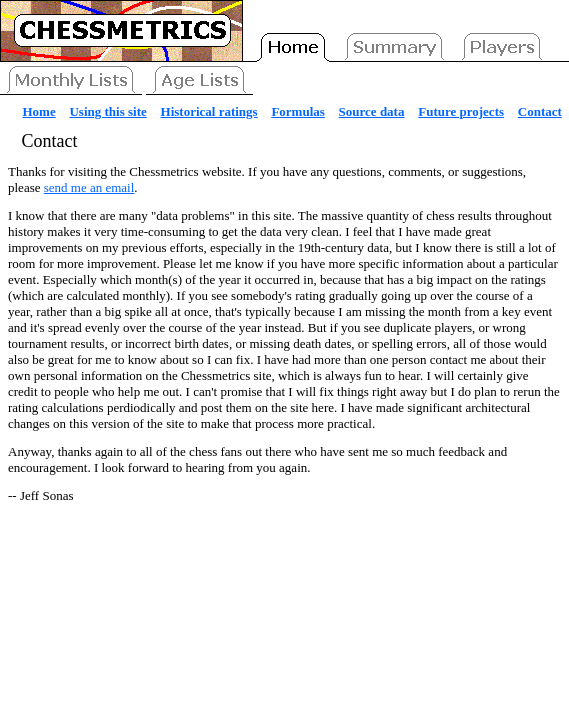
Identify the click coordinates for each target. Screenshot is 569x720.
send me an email (89, 187)
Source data (372, 111)
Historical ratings (209, 111)
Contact (540, 111)
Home (39, 111)
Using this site (107, 111)
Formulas (297, 111)
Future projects (461, 111)
